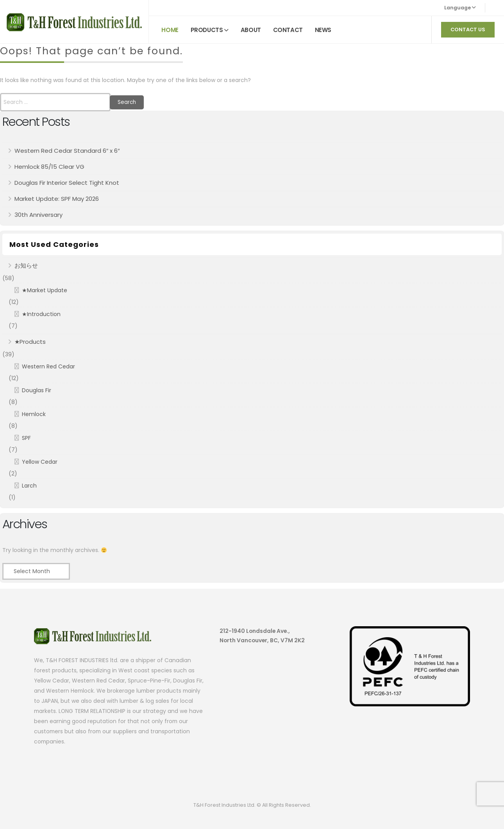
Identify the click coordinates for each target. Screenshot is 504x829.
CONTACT (288, 30)
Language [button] (460, 8)
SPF (26, 438)
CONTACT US (468, 29)
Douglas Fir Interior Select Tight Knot (67, 183)
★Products (30, 342)
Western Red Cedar (48, 366)
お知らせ (26, 265)
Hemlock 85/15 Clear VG (49, 167)
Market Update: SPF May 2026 (57, 199)
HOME (170, 30)
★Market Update (45, 290)
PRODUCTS (207, 30)
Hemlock (34, 414)
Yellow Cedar (40, 462)
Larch (29, 486)
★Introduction (41, 314)
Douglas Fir (37, 390)
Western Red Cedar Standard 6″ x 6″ (67, 151)
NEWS (323, 30)
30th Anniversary (38, 215)
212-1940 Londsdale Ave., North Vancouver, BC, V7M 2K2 (262, 636)
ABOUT (251, 30)
